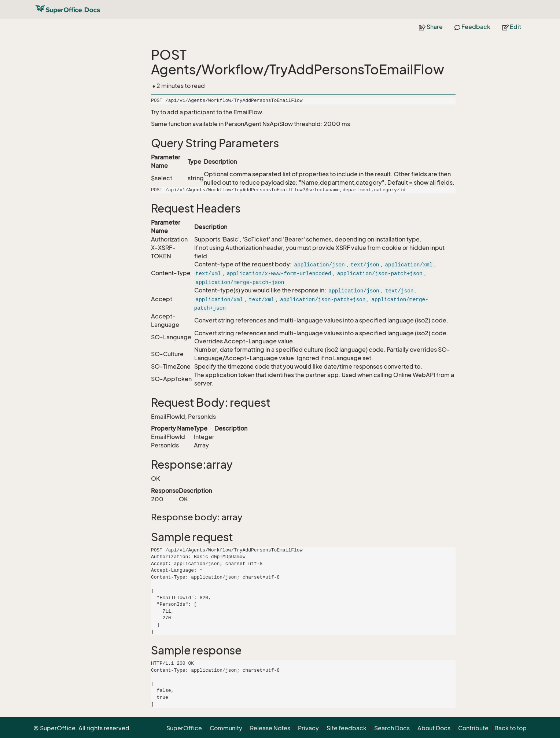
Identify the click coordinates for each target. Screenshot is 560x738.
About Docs (434, 728)
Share (431, 27)
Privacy (308, 728)
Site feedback (347, 728)
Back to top (511, 728)
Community (226, 728)
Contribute (473, 728)
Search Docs (392, 728)
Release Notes (270, 728)
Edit (512, 27)
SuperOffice (184, 728)
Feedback (472, 27)
